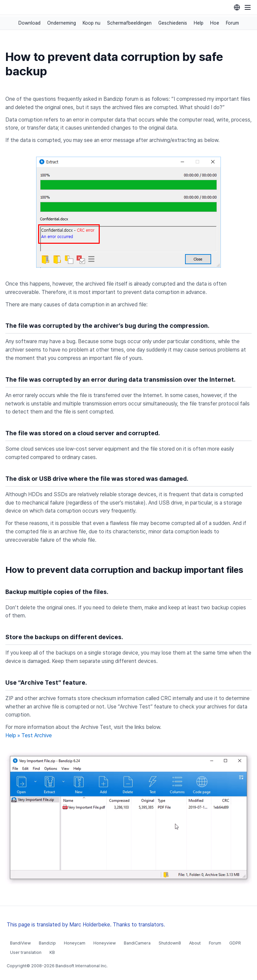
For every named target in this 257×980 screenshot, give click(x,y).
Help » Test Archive (29, 735)
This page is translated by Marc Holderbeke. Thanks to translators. (86, 925)
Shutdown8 (170, 943)
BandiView (20, 943)
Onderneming (62, 23)
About (195, 943)
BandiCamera (137, 943)
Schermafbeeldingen (129, 23)
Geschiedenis (173, 23)
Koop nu (92, 23)
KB (52, 952)
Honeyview (105, 943)
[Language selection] (237, 7)
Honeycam (75, 943)
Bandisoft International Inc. (81, 966)
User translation (26, 952)
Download (29, 23)
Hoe (215, 23)
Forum (232, 23)
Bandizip (47, 943)
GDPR (235, 943)
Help (199, 23)
